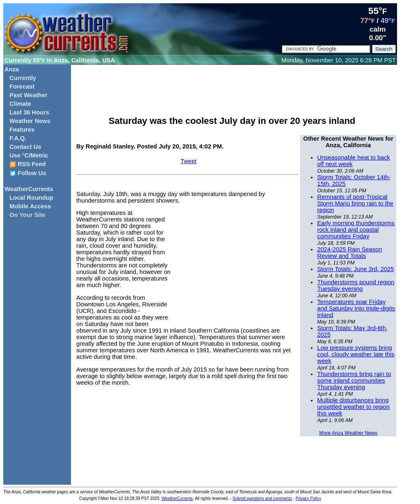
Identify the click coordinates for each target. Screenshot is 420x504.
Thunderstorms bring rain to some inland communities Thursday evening (354, 381)
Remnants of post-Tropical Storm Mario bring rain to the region (355, 203)
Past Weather (29, 95)
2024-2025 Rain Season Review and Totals (349, 253)
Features (22, 130)
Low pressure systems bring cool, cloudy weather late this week (356, 354)
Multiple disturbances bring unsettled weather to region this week (353, 407)
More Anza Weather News (348, 433)
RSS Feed (28, 164)
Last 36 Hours (29, 112)
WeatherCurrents (29, 189)
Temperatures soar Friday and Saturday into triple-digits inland (356, 308)
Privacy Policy (308, 498)
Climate (20, 104)
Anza (12, 69)
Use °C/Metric (29, 155)
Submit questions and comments (262, 498)
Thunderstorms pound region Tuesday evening (356, 285)
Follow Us (28, 173)
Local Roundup (31, 198)
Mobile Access (30, 206)
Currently (23, 78)
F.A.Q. (18, 138)
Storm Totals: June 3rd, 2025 (355, 269)
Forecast (22, 87)
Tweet (188, 161)
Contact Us (25, 147)
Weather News (30, 121)
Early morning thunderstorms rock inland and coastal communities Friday (356, 230)
